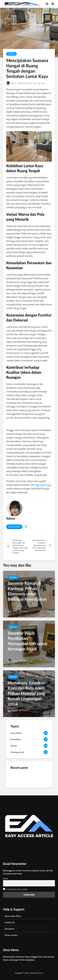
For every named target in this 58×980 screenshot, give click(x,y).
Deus (41, 973)
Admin (11, 83)
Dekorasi (11, 54)
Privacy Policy (11, 935)
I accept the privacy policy (17, 889)
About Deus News (13, 916)
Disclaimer (10, 929)
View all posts (14, 527)
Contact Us (10, 922)
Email (5, 879)
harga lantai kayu (43, 485)
